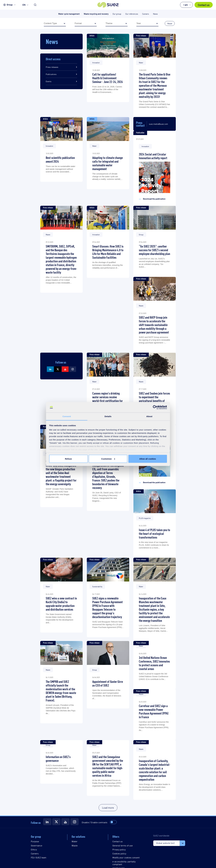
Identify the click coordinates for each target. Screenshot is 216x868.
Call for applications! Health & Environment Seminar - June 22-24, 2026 (108, 78)
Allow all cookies (148, 459)
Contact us (204, 5)
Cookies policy (119, 853)
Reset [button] (170, 23)
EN (24, 5)
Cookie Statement (126, 450)
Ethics (34, 849)
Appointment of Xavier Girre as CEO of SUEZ (108, 683)
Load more (108, 808)
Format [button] (87, 23)
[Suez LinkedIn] (50, 369)
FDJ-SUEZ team (39, 857)
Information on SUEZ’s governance (58, 758)
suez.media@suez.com (158, 124)
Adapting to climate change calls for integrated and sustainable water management (108, 163)
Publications (51, 74)
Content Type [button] (56, 23)
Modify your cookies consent (126, 857)
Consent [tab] (67, 416)
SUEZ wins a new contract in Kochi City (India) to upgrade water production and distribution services (61, 604)
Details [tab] (108, 416)
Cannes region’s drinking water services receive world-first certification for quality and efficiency (108, 399)
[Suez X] (58, 369)
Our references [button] (132, 14)
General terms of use (123, 845)
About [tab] (149, 416)
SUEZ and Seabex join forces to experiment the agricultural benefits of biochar (154, 399)
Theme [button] (118, 23)
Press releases (52, 67)
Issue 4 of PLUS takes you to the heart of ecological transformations (154, 533)
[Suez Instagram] (73, 369)
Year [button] (149, 23)
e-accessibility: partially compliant (124, 863)
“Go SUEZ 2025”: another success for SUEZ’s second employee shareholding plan (154, 250)
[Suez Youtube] (65, 369)
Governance (37, 845)
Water (75, 841)
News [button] (155, 14)
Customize (108, 459)
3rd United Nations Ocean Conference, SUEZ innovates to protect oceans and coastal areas (154, 663)
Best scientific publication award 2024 (60, 159)
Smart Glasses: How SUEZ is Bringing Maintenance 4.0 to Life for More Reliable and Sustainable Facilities (108, 252)
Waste (75, 845)
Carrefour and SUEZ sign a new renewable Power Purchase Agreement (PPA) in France (154, 711)
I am (186, 5)
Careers (35, 853)
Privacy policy (119, 849)
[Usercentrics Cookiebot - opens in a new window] (155, 407)
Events (49, 81)
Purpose (35, 841)
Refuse (68, 459)
